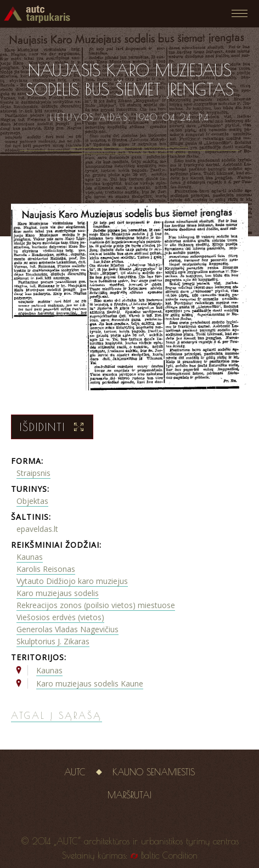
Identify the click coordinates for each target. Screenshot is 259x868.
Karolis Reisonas (46, 569)
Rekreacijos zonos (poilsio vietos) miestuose (96, 605)
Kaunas (30, 557)
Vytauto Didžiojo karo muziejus (72, 581)
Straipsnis (33, 473)
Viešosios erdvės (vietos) (60, 617)
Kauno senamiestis (154, 772)
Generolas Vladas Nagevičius (67, 629)
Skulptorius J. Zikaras (53, 641)
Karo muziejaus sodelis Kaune (90, 683)
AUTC (75, 772)
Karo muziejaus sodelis (58, 593)
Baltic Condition (169, 855)
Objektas (32, 501)
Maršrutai (129, 795)
